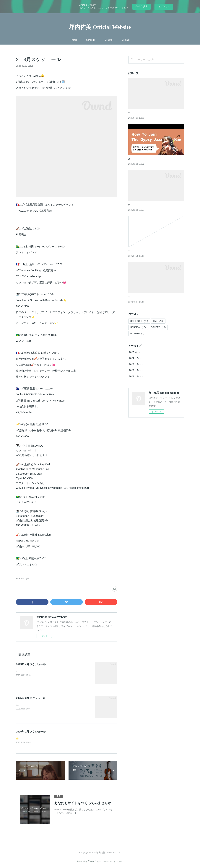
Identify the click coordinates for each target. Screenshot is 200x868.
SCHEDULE (139, 321)
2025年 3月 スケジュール (31, 698)
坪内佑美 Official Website (100, 27)
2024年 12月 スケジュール (144, 297)
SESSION (138, 327)
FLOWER (137, 334)
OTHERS (158, 327)
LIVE (158, 321)
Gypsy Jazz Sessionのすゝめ (145, 159)
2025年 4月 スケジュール (31, 664)
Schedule (91, 40)
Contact (126, 40)
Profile (74, 40)
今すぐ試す (142, 6)
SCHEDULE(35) (23, 579)
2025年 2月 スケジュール (31, 732)
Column (109, 40)
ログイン (164, 7)
